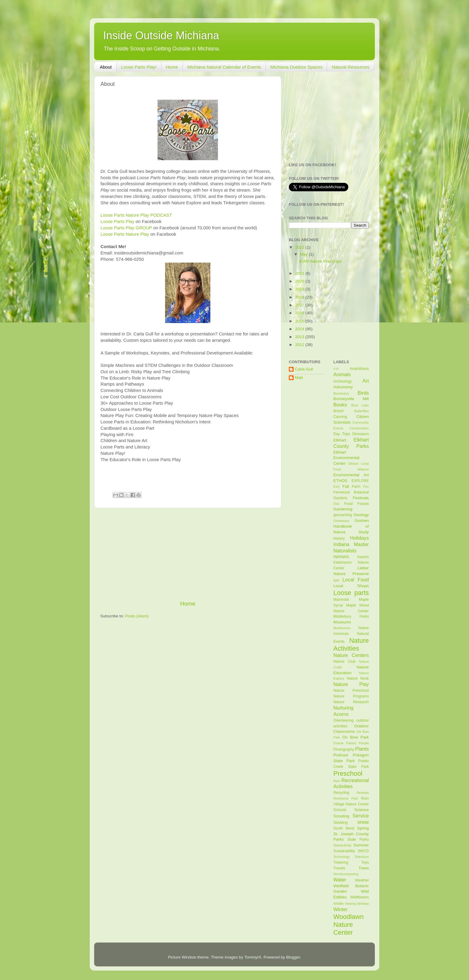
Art (366, 381)
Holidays (359, 538)
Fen (366, 487)
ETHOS (341, 481)
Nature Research (351, 702)
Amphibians (359, 369)
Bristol (339, 411)
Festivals (361, 498)
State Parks (358, 839)
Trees (364, 868)
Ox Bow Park (356, 737)
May (304, 254)
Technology (342, 857)
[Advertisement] (188, 554)
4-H (336, 369)
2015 (300, 321)
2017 (300, 305)
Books (340, 405)
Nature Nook (358, 678)
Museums (342, 622)
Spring (363, 828)
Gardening (343, 509)
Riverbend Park (346, 798)
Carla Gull (304, 369)
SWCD (363, 851)
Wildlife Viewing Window (351, 904)
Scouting (341, 816)
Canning (340, 417)
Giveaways (341, 521)
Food (349, 504)
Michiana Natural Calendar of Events (224, 67)
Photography (344, 749)
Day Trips (342, 434)
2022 (300, 247)
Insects (363, 557)
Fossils (363, 504)
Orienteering (344, 720)
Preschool (348, 773)
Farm (356, 487)
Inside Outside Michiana (161, 36)
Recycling (341, 793)
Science (362, 810)
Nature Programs (351, 696)
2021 (300, 273)
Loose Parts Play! (139, 67)
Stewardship (342, 845)
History (339, 539)
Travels (339, 868)
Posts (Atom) (137, 616)
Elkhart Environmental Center (346, 458)
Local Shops (351, 586)
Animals (342, 374)
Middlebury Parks (351, 616)
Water (340, 880)
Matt (299, 378)
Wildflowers (359, 897)
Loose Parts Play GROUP (126, 228)
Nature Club (345, 661)
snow (363, 822)
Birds (363, 393)
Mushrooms (342, 628)
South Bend (344, 828)
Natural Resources (350, 67)
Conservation (359, 428)
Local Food (356, 580)
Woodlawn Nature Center (349, 925)
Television (362, 857)
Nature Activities (351, 644)
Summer (361, 845)
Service (361, 816)
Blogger (293, 957)
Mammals (341, 600)
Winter (341, 909)
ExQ (337, 487)
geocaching (343, 515)
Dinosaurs (361, 434)
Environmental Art (351, 475)
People (364, 743)
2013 (300, 337)
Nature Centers (351, 655)
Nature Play (351, 684)
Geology (361, 515)
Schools (340, 810)
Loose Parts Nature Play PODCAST (136, 215)
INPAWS (341, 557)
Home (172, 67)
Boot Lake (360, 405)
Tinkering (341, 862)
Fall (346, 486)
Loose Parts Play (117, 222)
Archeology (343, 381)
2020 (300, 281)
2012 (300, 345)
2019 (300, 289)
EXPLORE (360, 481)
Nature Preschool (351, 691)
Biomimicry (341, 393)
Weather (362, 880)
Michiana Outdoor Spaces (297, 67)
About (106, 67)
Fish (337, 504)
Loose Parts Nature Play (125, 234)
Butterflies (362, 411)
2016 (300, 313)
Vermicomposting (346, 874)
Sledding (341, 823)
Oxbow (339, 743)
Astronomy (343, 387)
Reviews (363, 793)
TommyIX (253, 957)
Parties (351, 743)
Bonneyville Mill (351, 399)
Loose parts (351, 593)
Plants (362, 749)
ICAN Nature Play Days (320, 261)
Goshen (362, 521)
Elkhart (340, 440)
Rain (337, 781)
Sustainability (344, 851)
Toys (365, 862)
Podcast (341, 755)
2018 (300, 297)
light (337, 580)
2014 (300, 329)
